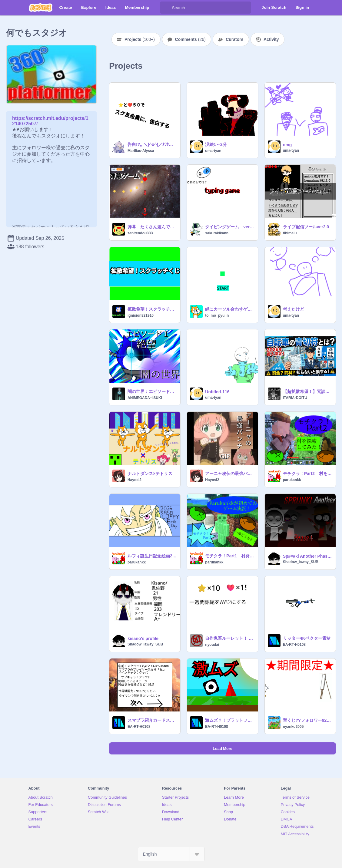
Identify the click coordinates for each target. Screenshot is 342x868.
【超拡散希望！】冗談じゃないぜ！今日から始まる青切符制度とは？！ (307, 391)
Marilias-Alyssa (141, 151)
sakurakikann (217, 233)
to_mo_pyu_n (217, 315)
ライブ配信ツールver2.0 (306, 227)
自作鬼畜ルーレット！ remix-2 (230, 638)
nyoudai (212, 645)
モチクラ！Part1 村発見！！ (230, 556)
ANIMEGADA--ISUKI (145, 398)
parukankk (292, 480)
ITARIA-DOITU (295, 398)
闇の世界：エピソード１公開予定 (152, 391)
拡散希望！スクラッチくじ (152, 309)
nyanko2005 (293, 727)
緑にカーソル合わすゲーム (230, 309)
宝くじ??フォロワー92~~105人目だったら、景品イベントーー (307, 720)
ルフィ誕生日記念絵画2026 (152, 556)
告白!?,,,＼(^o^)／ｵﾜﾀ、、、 (152, 144)
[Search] (166, 8)
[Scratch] (41, 8)
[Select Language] (171, 854)
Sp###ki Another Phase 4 (307, 556)
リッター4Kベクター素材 (307, 638)
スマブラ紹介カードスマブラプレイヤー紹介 (152, 720)
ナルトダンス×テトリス (150, 474)
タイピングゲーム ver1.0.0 (230, 227)
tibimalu (290, 233)
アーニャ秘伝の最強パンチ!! (230, 474)
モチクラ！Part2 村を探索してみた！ (307, 474)
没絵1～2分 (216, 144)
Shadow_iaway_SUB (301, 562)
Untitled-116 (217, 392)
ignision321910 (141, 315)
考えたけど (294, 309)
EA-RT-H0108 (294, 645)
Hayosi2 (134, 480)
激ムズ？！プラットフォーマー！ (230, 720)
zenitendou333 (140, 233)
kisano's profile (143, 639)
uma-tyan (213, 151)
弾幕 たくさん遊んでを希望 (152, 227)
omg (287, 145)
